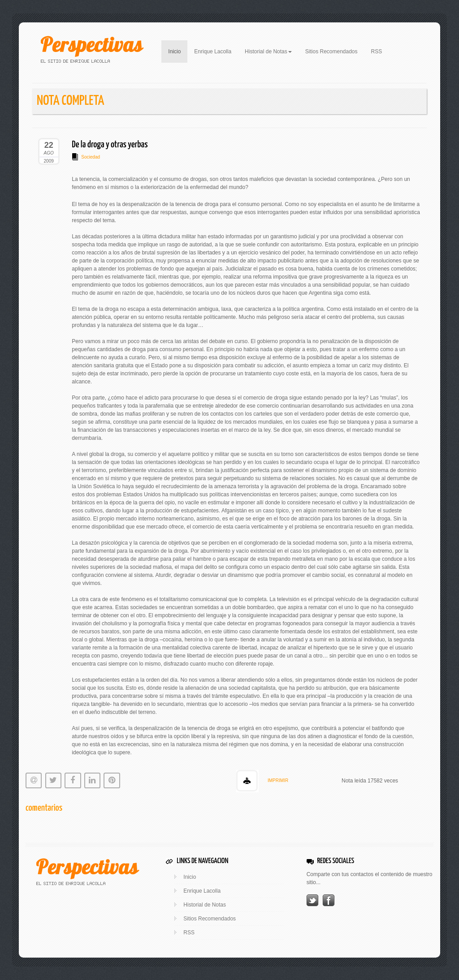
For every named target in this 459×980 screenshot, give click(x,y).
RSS (377, 52)
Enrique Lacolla (213, 52)
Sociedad (91, 157)
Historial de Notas (205, 905)
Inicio (178, 51)
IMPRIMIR (278, 780)
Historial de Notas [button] (268, 52)
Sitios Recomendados (331, 52)
